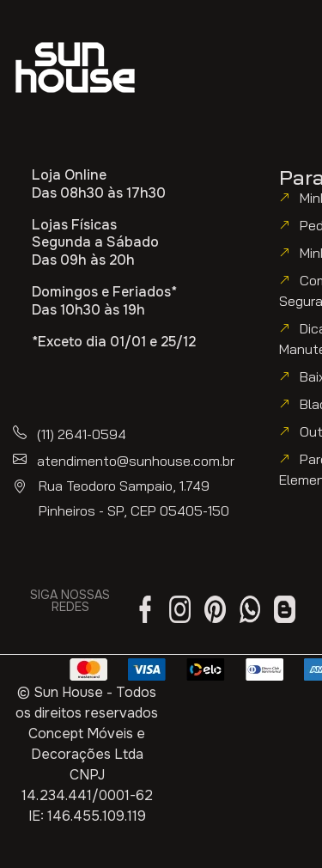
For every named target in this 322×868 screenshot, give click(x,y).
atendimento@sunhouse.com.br (136, 461)
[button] (78, 125)
